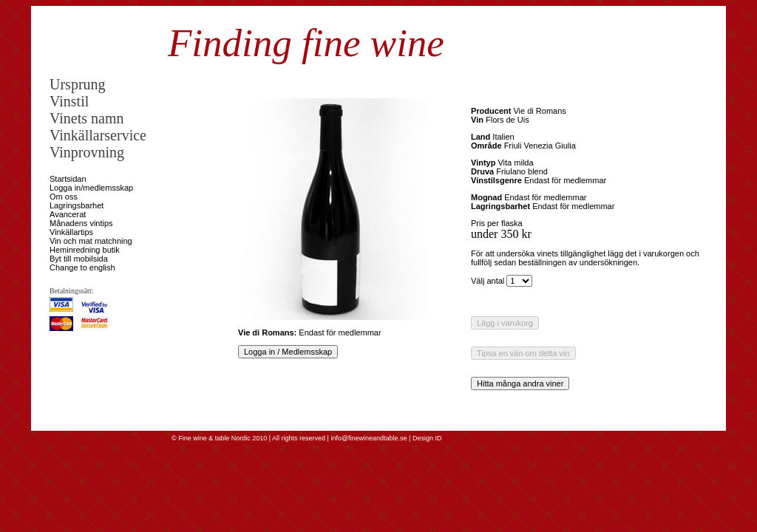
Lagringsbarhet (77, 205)
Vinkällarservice (98, 135)
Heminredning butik (85, 250)
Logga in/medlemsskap (91, 188)
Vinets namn (86, 118)
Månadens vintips (81, 223)
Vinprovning (87, 152)
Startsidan (68, 179)
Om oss (64, 197)
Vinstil (69, 101)
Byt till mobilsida (79, 259)
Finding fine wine (306, 43)
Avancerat (68, 214)
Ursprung (78, 84)
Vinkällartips (71, 232)
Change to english (82, 267)
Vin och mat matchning (91, 241)
